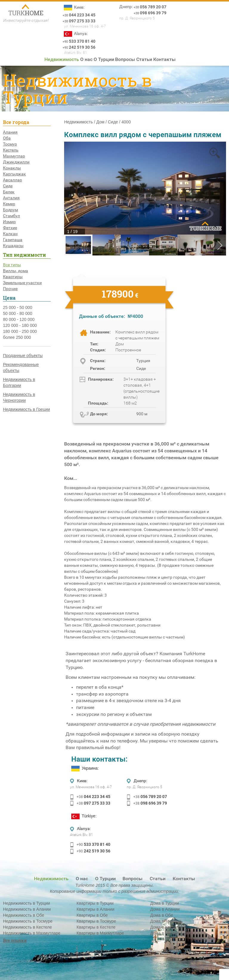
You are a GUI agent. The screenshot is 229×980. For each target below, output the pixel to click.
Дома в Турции (165, 903)
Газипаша (13, 240)
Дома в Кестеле (166, 927)
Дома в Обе (162, 915)
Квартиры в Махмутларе (100, 933)
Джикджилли (16, 162)
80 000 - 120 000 (19, 319)
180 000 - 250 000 (20, 331)
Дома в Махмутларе (170, 933)
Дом (100, 122)
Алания (10, 132)
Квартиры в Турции (95, 903)
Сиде (8, 186)
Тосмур (10, 144)
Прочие (10, 289)
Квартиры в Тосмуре (96, 921)
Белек (9, 192)
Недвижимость (62, 59)
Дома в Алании (165, 909)
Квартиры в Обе (92, 915)
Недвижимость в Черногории (19, 397)
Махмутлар (14, 156)
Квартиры (13, 277)
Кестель (11, 150)
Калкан (10, 234)
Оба (7, 138)
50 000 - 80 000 (18, 313)
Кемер (9, 204)
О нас (86, 59)
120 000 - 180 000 (20, 325)
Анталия (11, 198)
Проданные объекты (23, 356)
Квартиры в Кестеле (96, 927)
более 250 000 (17, 337)
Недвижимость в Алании (27, 909)
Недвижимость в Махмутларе (32, 933)
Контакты (164, 59)
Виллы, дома (16, 271)
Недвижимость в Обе (24, 915)
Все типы (12, 265)
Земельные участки (22, 283)
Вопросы (125, 59)
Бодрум (10, 210)
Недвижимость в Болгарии (19, 382)
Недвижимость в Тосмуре (28, 921)
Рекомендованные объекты (21, 367)
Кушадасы (13, 246)
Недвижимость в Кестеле (27, 927)
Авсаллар (13, 180)
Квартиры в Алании (96, 909)
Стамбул (11, 216)
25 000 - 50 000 (18, 307)
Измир (9, 222)
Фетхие (10, 228)
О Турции (104, 59)
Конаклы (12, 168)
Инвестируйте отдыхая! (26, 20)
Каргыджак (14, 174)
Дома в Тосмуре (166, 921)
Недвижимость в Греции (27, 409)
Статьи (144, 59)
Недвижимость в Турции (27, 903)
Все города (16, 122)
